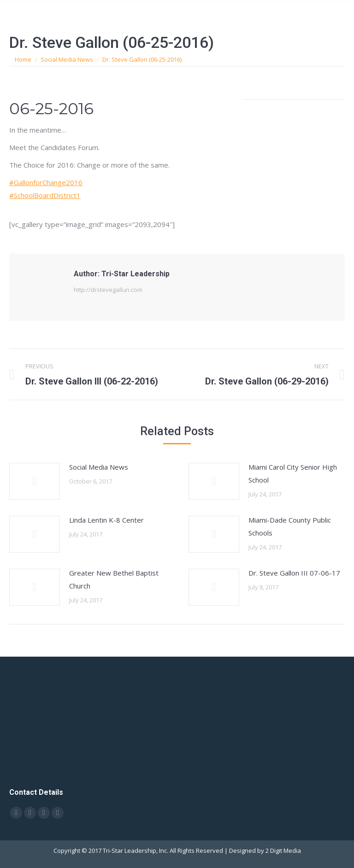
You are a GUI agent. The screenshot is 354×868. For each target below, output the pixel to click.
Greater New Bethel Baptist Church (114, 579)
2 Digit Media (283, 851)
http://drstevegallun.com (108, 290)
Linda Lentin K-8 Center (106, 520)
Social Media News (99, 467)
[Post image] (35, 481)
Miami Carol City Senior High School (293, 473)
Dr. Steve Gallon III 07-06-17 (294, 573)
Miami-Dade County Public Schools (290, 526)
